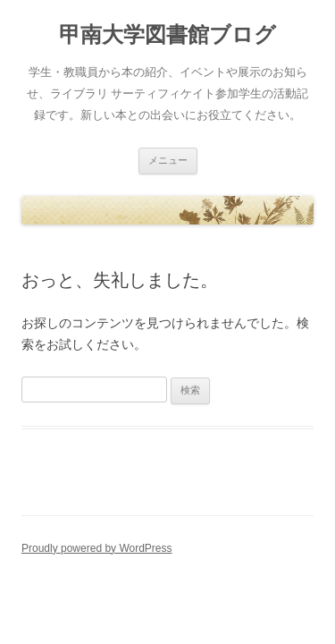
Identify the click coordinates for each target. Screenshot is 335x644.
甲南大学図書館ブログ (167, 34)
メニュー (168, 160)
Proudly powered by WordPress (97, 548)
